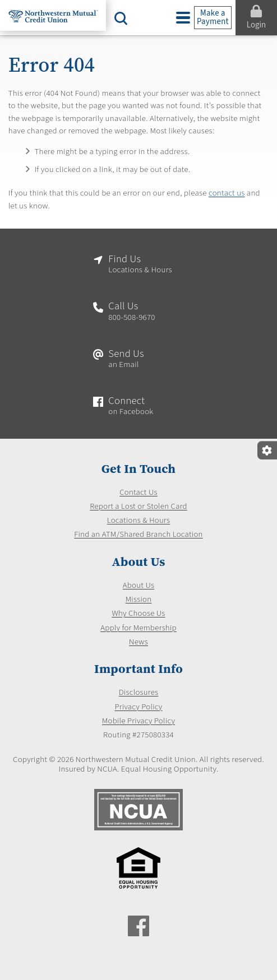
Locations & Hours (138, 521)
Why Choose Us (138, 614)
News (138, 642)
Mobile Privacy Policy (138, 721)
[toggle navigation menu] (183, 18)
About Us (139, 586)
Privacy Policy (138, 707)
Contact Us (138, 493)
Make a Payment (213, 17)
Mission (138, 600)
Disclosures (138, 693)
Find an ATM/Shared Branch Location (138, 535)
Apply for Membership (139, 628)
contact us (227, 193)
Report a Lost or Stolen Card (139, 507)
